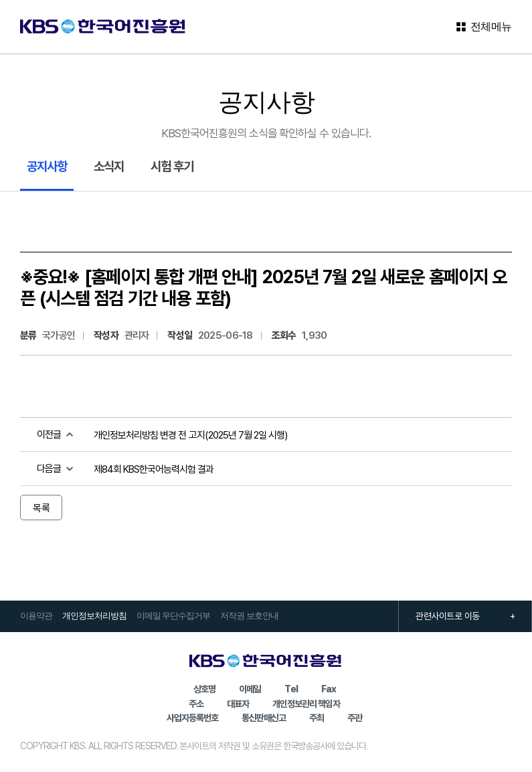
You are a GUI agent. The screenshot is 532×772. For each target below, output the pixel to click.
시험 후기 (172, 166)
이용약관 (36, 616)
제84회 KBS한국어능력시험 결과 (154, 469)
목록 (41, 508)
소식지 (109, 166)
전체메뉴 (483, 27)
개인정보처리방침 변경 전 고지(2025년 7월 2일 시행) (190, 435)
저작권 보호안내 (249, 616)
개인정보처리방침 (94, 616)
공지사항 (47, 166)
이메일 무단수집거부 (173, 616)
